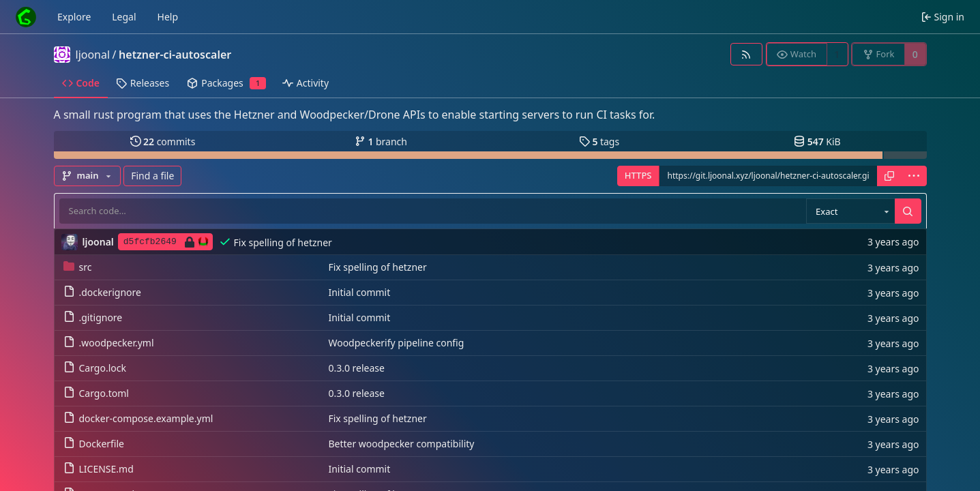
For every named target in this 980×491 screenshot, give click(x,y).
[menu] (914, 176)
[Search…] (908, 211)
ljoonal (93, 55)
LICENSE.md (99, 469)
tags (599, 142)
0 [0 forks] (915, 54)
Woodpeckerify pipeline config (396, 343)
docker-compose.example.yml (138, 418)
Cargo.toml (96, 393)
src (78, 267)
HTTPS (638, 175)
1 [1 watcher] (837, 54)
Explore (74, 17)
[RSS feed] (746, 54)
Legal (124, 17)
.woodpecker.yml (109, 343)
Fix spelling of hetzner (283, 242)
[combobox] (850, 211)
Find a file (152, 176)
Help (168, 17)
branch (381, 142)
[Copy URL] (889, 176)
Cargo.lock (95, 368)
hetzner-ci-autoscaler (175, 55)
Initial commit (359, 292)
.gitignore (93, 317)
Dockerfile (94, 444)
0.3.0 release (356, 368)
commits (163, 142)
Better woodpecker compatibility (401, 444)
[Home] (26, 17)
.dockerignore (102, 292)
